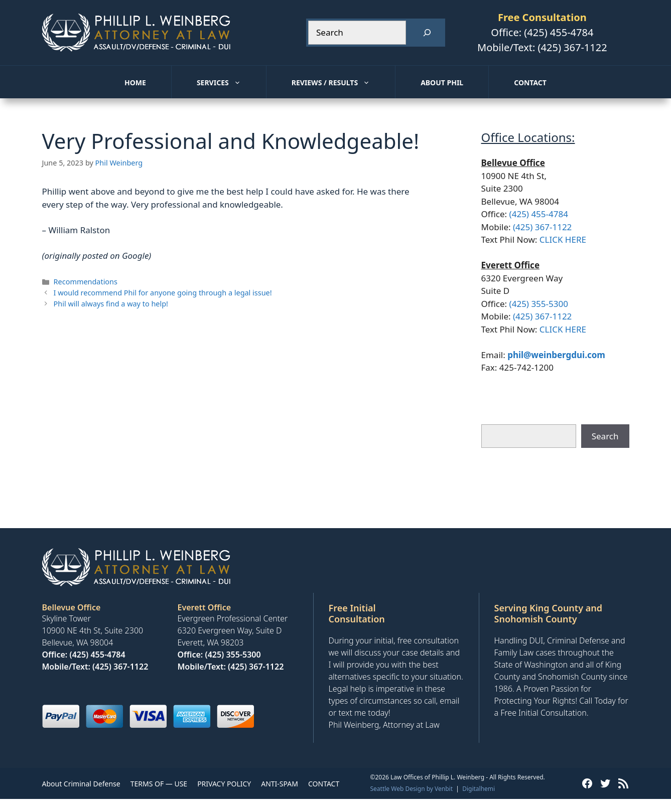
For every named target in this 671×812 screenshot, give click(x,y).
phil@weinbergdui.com (556, 355)
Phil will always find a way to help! (111, 304)
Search (605, 436)
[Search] (427, 33)
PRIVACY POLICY (224, 784)
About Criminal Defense (81, 784)
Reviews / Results (343, 83)
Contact (530, 83)
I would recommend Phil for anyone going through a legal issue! (163, 293)
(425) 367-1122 (573, 47)
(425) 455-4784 (559, 32)
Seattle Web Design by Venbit (412, 789)
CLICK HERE (563, 239)
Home (135, 83)
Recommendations (86, 282)
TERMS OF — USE (159, 784)
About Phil (442, 83)
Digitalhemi (479, 789)
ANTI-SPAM (280, 784)
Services (231, 83)
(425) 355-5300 (539, 304)
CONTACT (324, 784)
